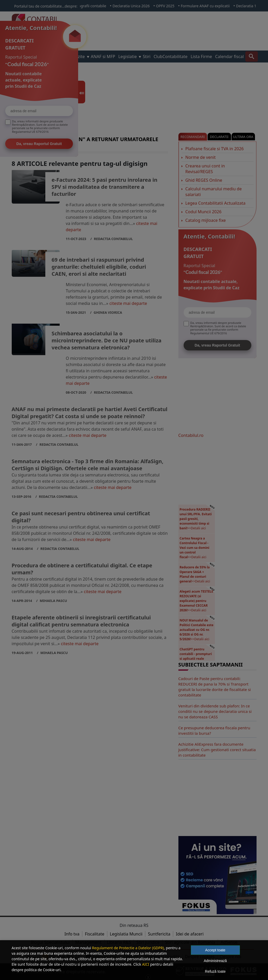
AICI (146, 964)
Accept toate (215, 950)
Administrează (215, 961)
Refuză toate (215, 971)
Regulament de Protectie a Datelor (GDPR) (128, 948)
